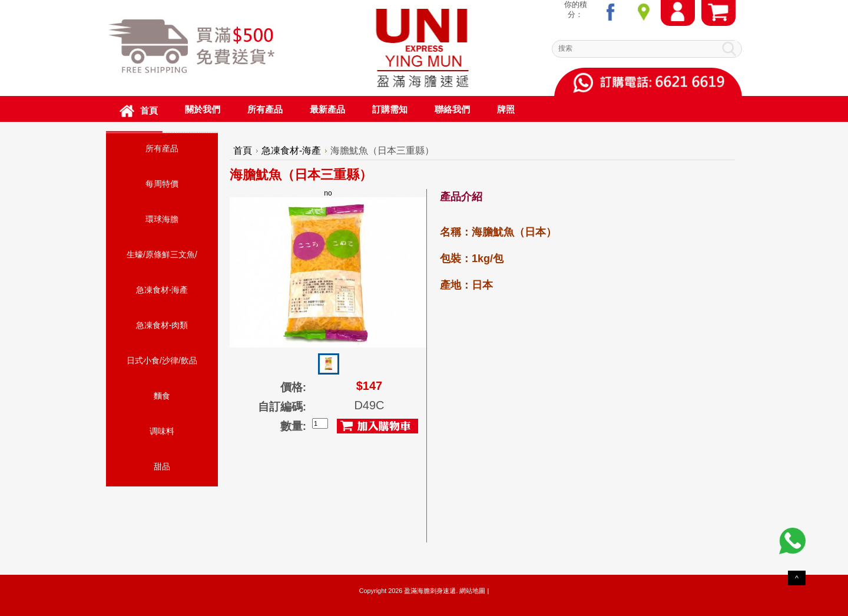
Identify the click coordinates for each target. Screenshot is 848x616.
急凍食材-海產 (162, 290)
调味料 (162, 431)
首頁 (243, 150)
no (328, 268)
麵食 (162, 396)
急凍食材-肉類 (162, 325)
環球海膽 (162, 219)
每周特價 (162, 184)
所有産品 (162, 148)
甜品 (162, 466)
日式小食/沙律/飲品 (162, 360)
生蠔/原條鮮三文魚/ (162, 254)
